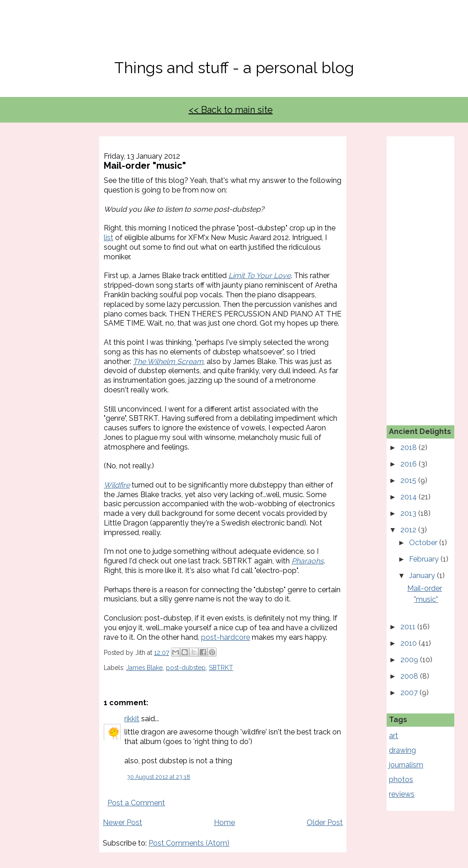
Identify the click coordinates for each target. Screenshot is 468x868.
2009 (410, 660)
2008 (410, 676)
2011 (409, 627)
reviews (402, 794)
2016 (409, 464)
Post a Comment (136, 803)
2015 (409, 480)
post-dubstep (186, 668)
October (424, 543)
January (423, 576)
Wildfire (117, 485)
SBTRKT (221, 668)
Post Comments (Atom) (189, 843)
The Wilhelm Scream (168, 362)
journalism (406, 765)
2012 (409, 530)
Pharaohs (308, 561)
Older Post (325, 822)
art (394, 736)
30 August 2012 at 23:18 (159, 777)
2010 (409, 643)
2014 (409, 497)
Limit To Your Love (260, 276)
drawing (402, 750)
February (425, 559)
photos (401, 780)
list (109, 238)
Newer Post (122, 822)
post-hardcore (226, 637)
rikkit (132, 719)
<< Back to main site (231, 110)
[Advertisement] (428, 273)
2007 (410, 693)
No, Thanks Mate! (234, 35)
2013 (409, 513)
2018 (409, 447)
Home (224, 822)
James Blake (144, 668)
